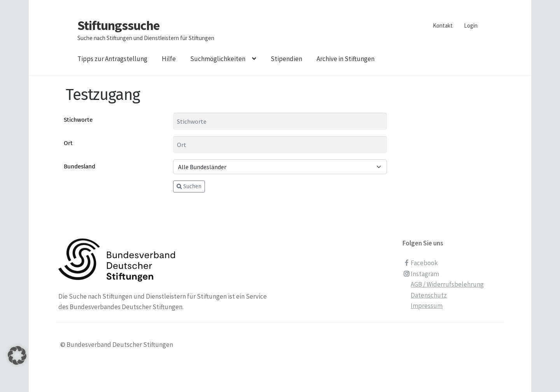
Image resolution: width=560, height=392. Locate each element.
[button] (17, 365)
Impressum (427, 306)
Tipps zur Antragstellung (112, 59)
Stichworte (78, 120)
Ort (68, 143)
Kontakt (443, 25)
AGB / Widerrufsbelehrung (447, 284)
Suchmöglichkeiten (218, 59)
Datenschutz (429, 295)
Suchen (189, 186)
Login (471, 25)
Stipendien (286, 59)
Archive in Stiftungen (346, 59)
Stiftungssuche (118, 25)
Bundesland (80, 166)
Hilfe (169, 59)
